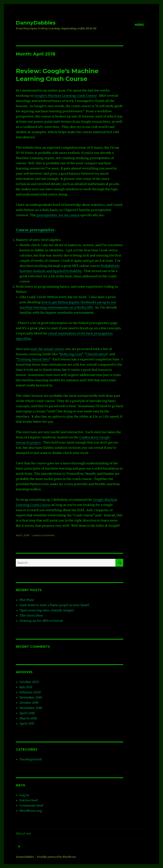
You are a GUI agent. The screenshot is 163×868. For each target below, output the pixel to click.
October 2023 (29, 682)
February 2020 (30, 692)
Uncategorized (30, 759)
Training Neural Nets (33, 359)
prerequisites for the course (58, 215)
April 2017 (27, 723)
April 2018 (27, 713)
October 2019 (29, 703)
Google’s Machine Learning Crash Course (65, 96)
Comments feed (31, 805)
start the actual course (47, 349)
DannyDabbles (36, 23)
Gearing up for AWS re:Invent (41, 621)
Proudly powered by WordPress (57, 857)
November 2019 (31, 697)
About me (23, 834)
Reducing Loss (71, 354)
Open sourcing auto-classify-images (47, 610)
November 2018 (31, 708)
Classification (96, 354)
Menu (140, 25)
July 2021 (26, 687)
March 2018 (28, 718)
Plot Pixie (27, 600)
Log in (24, 795)
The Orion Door (31, 615)
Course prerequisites (35, 230)
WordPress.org (31, 811)
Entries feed (29, 800)
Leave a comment (43, 535)
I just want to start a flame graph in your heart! (54, 605)
